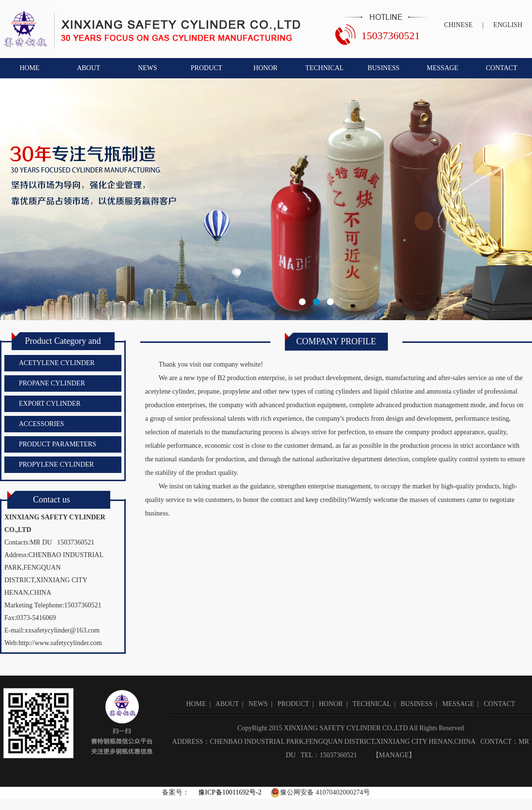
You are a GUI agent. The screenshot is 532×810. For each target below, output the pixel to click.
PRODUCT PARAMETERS (58, 444)
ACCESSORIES (41, 424)
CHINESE (458, 25)
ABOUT (89, 68)
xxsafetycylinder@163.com (62, 630)
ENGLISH (508, 25)
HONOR (266, 68)
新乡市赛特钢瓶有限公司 (266, 199)
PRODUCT (206, 68)
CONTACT (502, 68)
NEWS (148, 68)
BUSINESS (384, 68)
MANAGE (394, 755)
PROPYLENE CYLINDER (56, 464)
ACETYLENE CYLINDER (57, 363)
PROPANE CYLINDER (52, 383)
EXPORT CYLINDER (50, 404)
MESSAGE (442, 68)
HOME (29, 68)
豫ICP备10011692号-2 (229, 792)
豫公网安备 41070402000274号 (320, 793)
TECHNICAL (324, 68)
